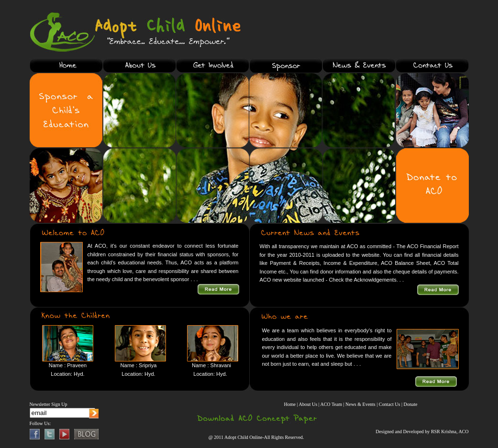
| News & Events (359, 404)
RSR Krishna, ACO (450, 432)
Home (290, 404)
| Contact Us (388, 404)
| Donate (409, 404)
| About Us (307, 404)
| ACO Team (331, 404)
